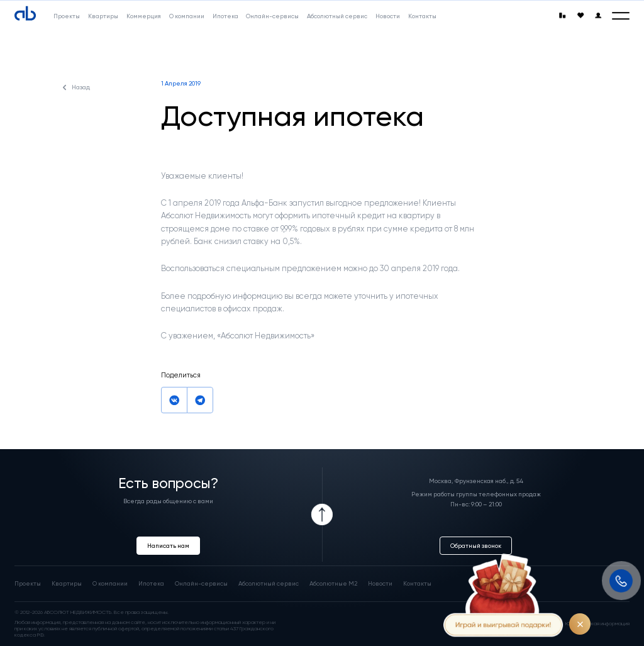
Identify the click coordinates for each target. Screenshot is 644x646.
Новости (380, 583)
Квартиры (67, 583)
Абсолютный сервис (269, 583)
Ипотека (151, 583)
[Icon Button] (322, 515)
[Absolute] (25, 14)
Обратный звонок (476, 546)
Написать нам (168, 546)
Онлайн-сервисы (201, 583)
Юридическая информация (597, 624)
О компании (110, 583)
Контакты (417, 583)
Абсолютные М (333, 583)
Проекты (28, 583)
